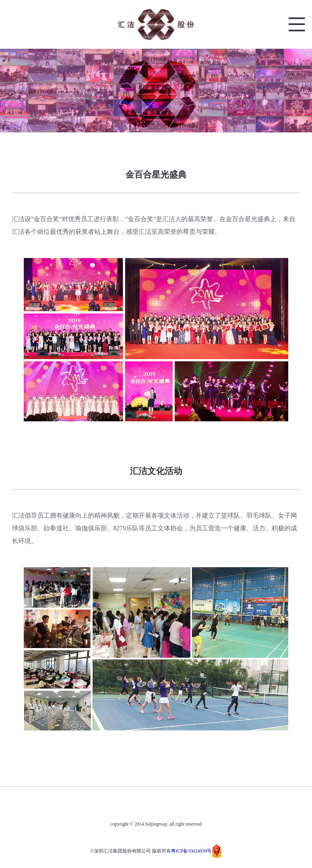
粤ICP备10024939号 (191, 851)
